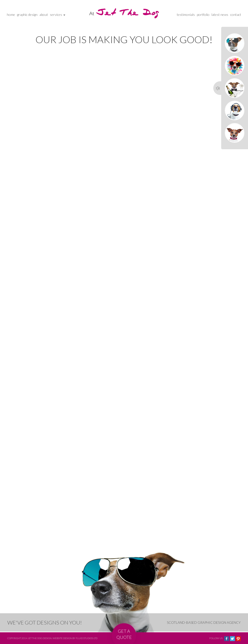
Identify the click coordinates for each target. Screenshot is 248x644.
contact (236, 15)
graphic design (27, 15)
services (58, 15)
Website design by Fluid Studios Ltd (75, 638)
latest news (220, 15)
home (11, 15)
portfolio (203, 15)
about (44, 15)
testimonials (186, 15)
